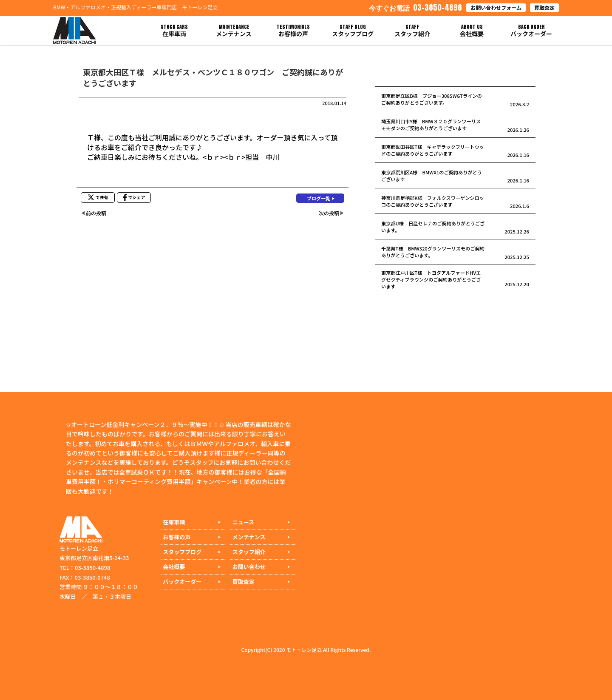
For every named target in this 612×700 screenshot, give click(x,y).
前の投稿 (96, 213)
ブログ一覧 (319, 198)
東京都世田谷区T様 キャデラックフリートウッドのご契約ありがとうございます (433, 150)
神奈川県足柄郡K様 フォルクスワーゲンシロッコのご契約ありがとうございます (433, 201)
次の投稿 (329, 213)
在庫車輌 (174, 522)
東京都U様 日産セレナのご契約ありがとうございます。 (433, 227)
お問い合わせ (249, 567)
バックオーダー (182, 582)
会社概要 (174, 567)
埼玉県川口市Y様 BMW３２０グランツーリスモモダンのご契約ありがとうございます (431, 125)
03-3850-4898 (415, 7)
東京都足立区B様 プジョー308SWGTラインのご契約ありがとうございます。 (432, 99)
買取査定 (544, 7)
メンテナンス (249, 537)
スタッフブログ (182, 552)
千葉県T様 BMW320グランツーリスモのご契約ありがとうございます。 (433, 252)
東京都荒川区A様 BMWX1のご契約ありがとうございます (432, 176)
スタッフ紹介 (249, 552)
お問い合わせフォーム (496, 7)
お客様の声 (177, 537)
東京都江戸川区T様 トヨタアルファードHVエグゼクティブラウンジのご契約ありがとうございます (431, 279)
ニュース (243, 522)
